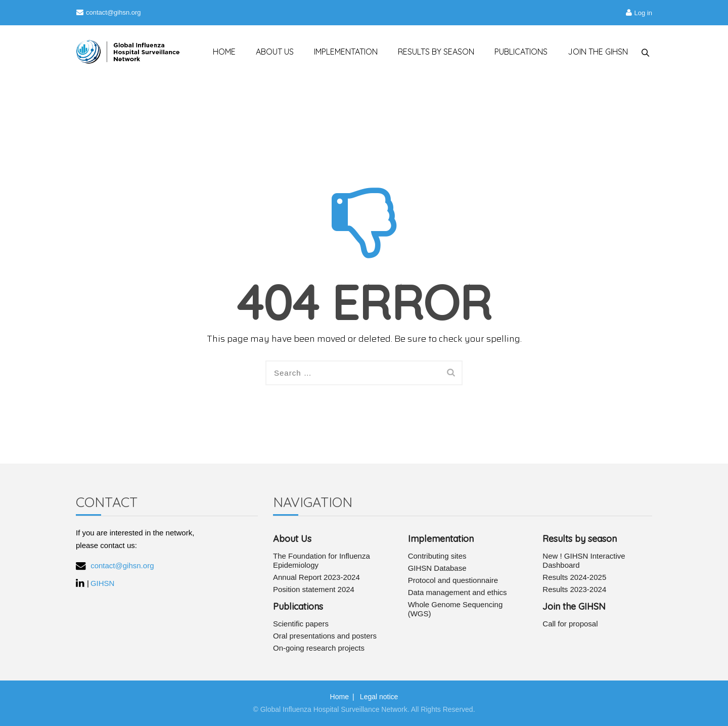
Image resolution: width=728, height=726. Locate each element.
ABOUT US (270, 52)
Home (339, 697)
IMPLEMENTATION (341, 52)
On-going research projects (319, 648)
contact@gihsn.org (108, 12)
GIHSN (103, 583)
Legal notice (379, 697)
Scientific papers (301, 624)
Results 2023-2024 (574, 589)
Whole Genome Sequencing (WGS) (456, 609)
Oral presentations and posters (325, 636)
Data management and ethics (458, 592)
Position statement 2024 (314, 589)
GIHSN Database (437, 568)
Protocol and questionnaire (453, 580)
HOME (219, 52)
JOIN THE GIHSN (593, 52)
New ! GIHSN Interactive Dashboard (584, 560)
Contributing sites (437, 556)
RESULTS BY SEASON (431, 52)
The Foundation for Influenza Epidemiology (322, 560)
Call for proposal (570, 624)
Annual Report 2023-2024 (316, 577)
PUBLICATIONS (516, 52)
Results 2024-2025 (574, 577)
